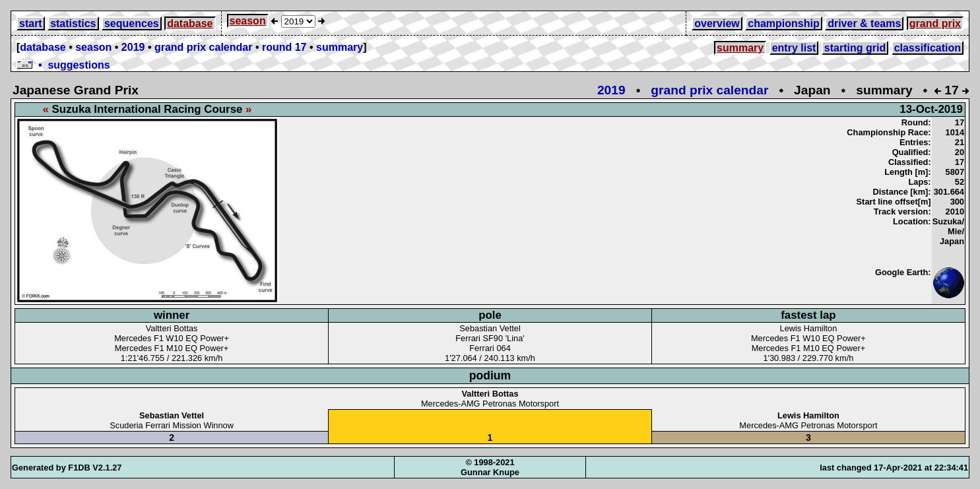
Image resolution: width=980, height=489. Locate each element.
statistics (73, 23)
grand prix (935, 23)
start (31, 23)
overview (717, 23)
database (190, 23)
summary (340, 47)
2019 (133, 47)
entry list (794, 48)
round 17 (284, 47)
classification (928, 48)
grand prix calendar (204, 47)
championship (783, 23)
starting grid (855, 48)
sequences (132, 23)
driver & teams (864, 23)
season (248, 21)
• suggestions (63, 65)
